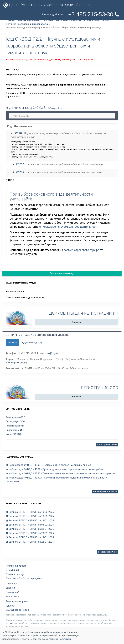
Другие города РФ (32, 343)
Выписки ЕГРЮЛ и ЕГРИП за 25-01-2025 (30, 542)
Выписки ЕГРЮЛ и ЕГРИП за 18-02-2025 (30, 516)
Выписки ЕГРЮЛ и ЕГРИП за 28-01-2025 (30, 533)
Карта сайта (12, 596)
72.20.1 (20, 164)
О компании (12, 570)
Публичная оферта (16, 566)
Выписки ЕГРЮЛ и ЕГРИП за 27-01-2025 (30, 537)
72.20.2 (20, 172)
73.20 (51, 157)
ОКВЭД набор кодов (17, 610)
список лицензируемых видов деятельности (69, 227)
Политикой (65, 639)
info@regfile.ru (53, 353)
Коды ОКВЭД (13, 434)
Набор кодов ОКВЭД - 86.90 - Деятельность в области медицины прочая (48, 465)
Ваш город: (53, 15)
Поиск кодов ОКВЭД (62, 274)
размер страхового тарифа (81, 250)
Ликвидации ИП (15, 430)
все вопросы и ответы (107, 445)
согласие (10, 623)
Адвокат (10, 606)
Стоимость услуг (15, 574)
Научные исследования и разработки (27, 24)
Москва (12, 343)
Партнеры (11, 584)
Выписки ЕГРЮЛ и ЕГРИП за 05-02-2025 (30, 525)
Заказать (77, 322)
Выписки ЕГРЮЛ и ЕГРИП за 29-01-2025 (30, 529)
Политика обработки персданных (25, 578)
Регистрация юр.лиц (17, 601)
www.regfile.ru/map (16, 363)
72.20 (18, 133)
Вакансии (11, 588)
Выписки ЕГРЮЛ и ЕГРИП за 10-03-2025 (30, 512)
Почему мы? (13, 592)
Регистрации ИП (15, 426)
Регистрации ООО (15, 417)
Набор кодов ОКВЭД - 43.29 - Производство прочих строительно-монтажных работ (54, 469)
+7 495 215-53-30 (94, 14)
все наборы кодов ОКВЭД (105, 491)
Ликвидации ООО (15, 421)
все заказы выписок (108, 552)
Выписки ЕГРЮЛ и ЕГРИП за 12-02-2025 (30, 521)
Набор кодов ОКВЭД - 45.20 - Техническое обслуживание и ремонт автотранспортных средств (60, 474)
